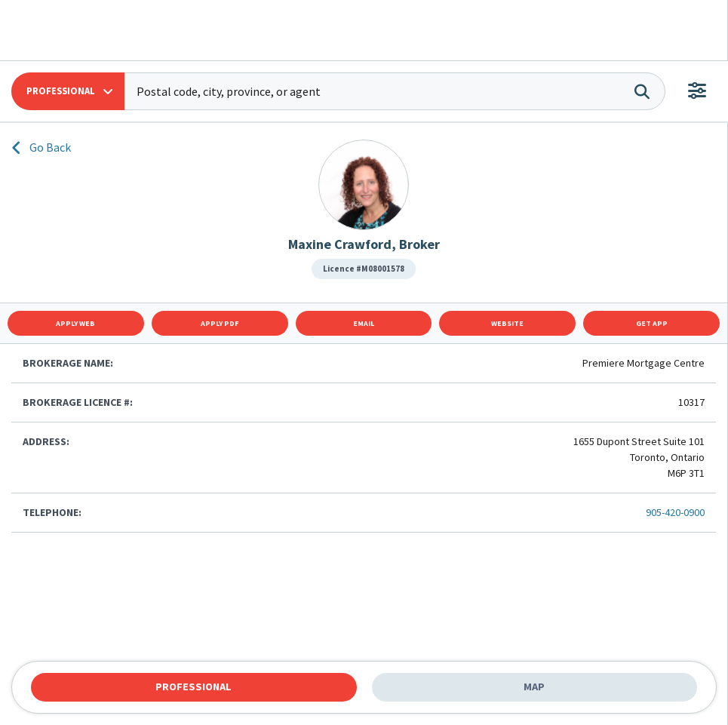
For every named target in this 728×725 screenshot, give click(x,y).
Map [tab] (534, 687)
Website (507, 323)
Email (364, 323)
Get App (652, 323)
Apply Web (75, 323)
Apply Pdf (220, 323)
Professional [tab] (194, 687)
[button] (68, 91)
